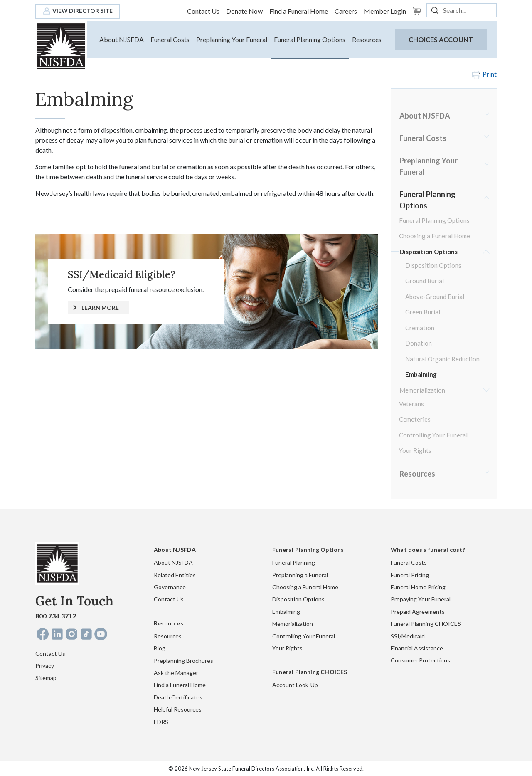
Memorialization (422, 390)
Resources (367, 39)
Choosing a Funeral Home (435, 236)
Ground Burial (425, 281)
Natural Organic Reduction (442, 359)
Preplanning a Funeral (300, 575)
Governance (170, 587)
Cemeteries (415, 419)
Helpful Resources (178, 709)
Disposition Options (429, 252)
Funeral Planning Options (310, 39)
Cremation (420, 328)
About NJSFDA (122, 39)
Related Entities (175, 575)
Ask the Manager (176, 673)
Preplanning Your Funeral (232, 39)
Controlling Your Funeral (433, 435)
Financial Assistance (417, 648)
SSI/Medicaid (408, 636)
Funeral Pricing (410, 575)
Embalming (421, 374)
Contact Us (203, 11)
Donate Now (244, 11)
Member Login (385, 11)
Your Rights (415, 450)
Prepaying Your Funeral (421, 599)
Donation (419, 343)
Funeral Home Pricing (418, 587)
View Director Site (78, 11)
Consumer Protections (420, 660)
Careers (346, 11)
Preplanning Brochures (183, 661)
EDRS (161, 722)
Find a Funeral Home (299, 11)
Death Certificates (178, 697)
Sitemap (46, 678)
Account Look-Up (295, 685)
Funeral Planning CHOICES (426, 624)
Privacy (45, 666)
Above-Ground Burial (435, 297)
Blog (160, 648)
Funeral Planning (294, 562)
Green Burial (423, 312)
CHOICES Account (441, 39)
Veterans (411, 404)
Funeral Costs (170, 39)
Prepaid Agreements (418, 612)
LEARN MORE (100, 308)
